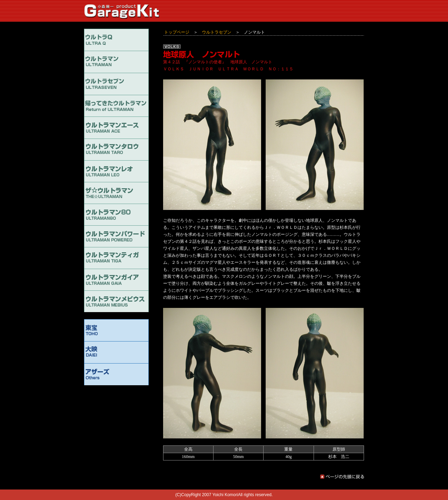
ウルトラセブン (217, 32)
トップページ (177, 32)
